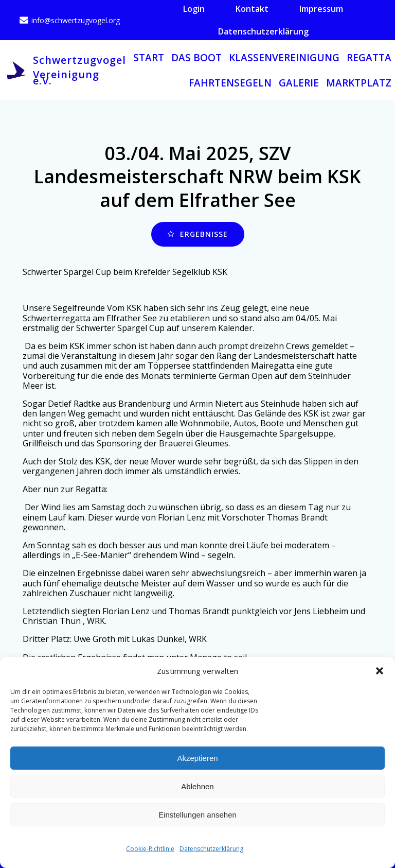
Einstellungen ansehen (197, 815)
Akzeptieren (197, 758)
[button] (380, 671)
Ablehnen (197, 786)
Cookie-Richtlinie (150, 849)
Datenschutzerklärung (211, 849)
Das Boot (196, 58)
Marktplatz (359, 83)
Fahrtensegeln (230, 83)
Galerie (299, 83)
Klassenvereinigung (284, 58)
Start (149, 58)
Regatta (369, 58)
